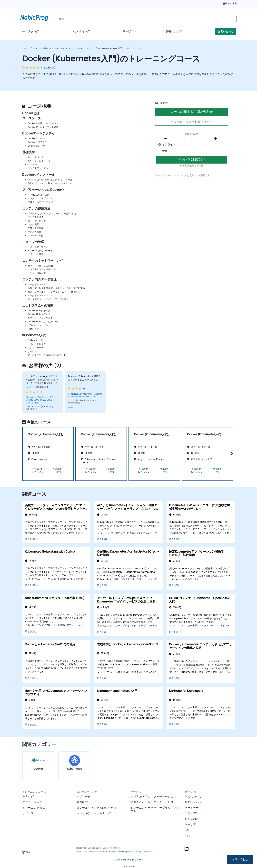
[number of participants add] (217, 138)
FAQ (188, 830)
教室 (165, 151)
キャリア (190, 824)
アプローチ (84, 796)
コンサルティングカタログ (94, 813)
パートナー (192, 808)
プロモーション (32, 802)
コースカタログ (30, 31)
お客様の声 (192, 819)
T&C (188, 836)
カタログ (28, 796)
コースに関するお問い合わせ (192, 112)
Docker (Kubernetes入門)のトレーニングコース (120, 48)
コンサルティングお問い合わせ (192, 122)
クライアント (193, 813)
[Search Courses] (147, 19)
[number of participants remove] (167, 138)
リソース (28, 813)
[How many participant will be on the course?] (192, 139)
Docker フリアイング (85, 48)
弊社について (174, 31)
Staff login (129, 866)
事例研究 (82, 802)
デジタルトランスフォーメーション (154, 796)
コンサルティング (80, 31)
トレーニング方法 (34, 808)
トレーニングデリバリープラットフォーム (155, 809)
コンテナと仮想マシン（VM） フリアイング (53, 48)
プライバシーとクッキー (128, 860)
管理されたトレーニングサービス (152, 802)
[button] (231, 453)
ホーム (27, 48)
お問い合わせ (240, 859)
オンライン (169, 144)
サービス (128, 31)
